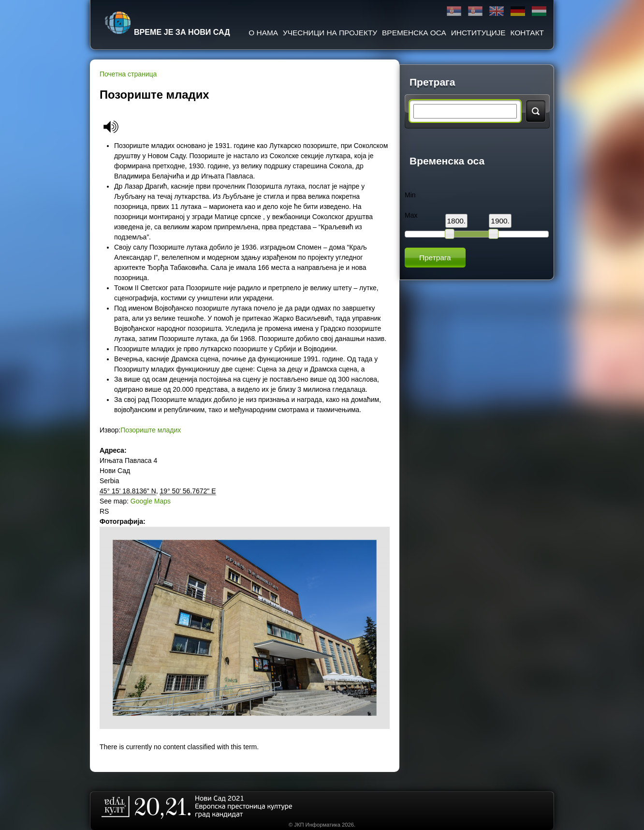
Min (410, 195)
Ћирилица (454, 11)
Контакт (527, 33)
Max (411, 215)
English (497, 11)
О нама (263, 33)
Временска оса (414, 33)
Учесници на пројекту (330, 33)
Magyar (539, 11)
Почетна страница (128, 74)
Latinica (475, 11)
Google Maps (151, 501)
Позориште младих (151, 430)
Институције (478, 33)
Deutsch (518, 11)
